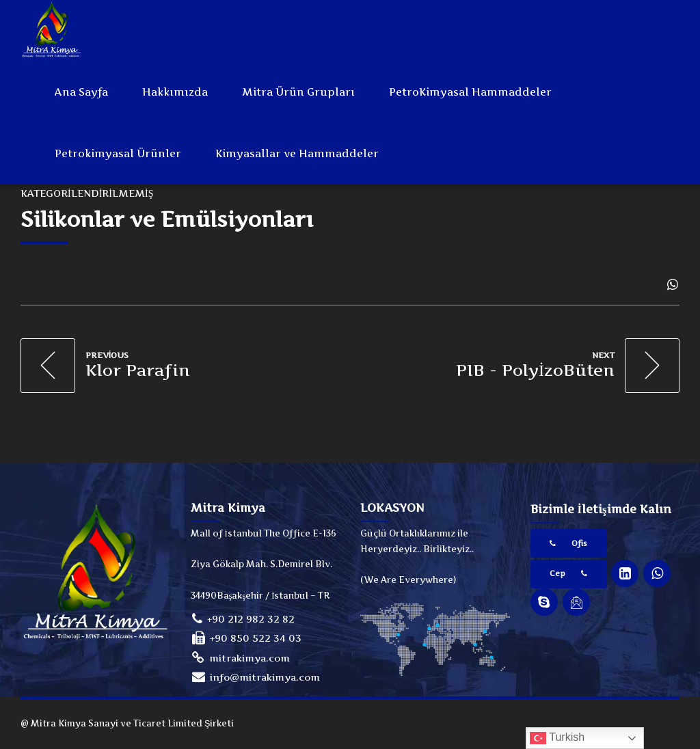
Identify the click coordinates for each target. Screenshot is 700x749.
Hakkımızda (175, 92)
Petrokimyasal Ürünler (118, 153)
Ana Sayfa (81, 92)
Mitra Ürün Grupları (298, 92)
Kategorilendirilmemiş (87, 193)
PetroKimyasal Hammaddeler (470, 92)
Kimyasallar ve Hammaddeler (297, 153)
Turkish (557, 738)
